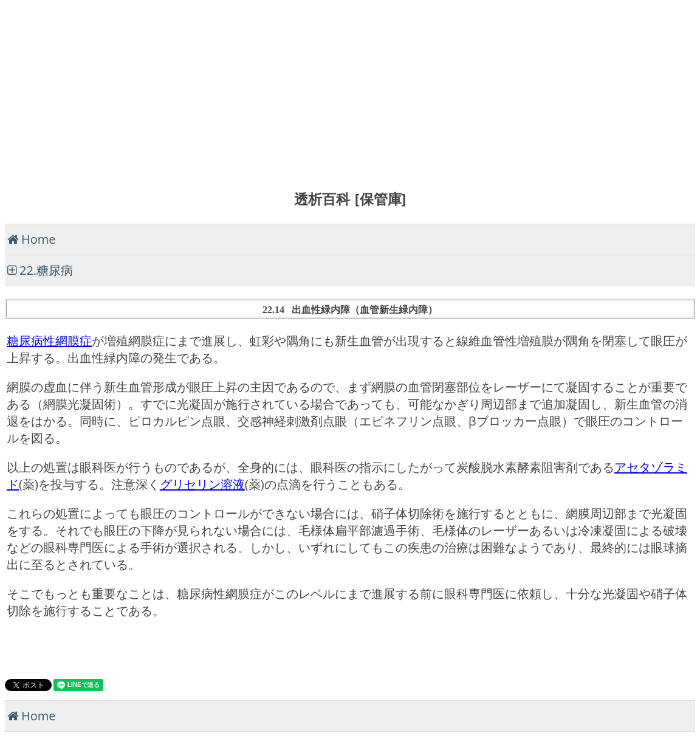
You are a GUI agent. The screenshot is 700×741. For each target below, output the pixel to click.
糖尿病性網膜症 (49, 341)
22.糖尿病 (46, 270)
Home (39, 239)
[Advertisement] (350, 90)
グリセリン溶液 (202, 484)
